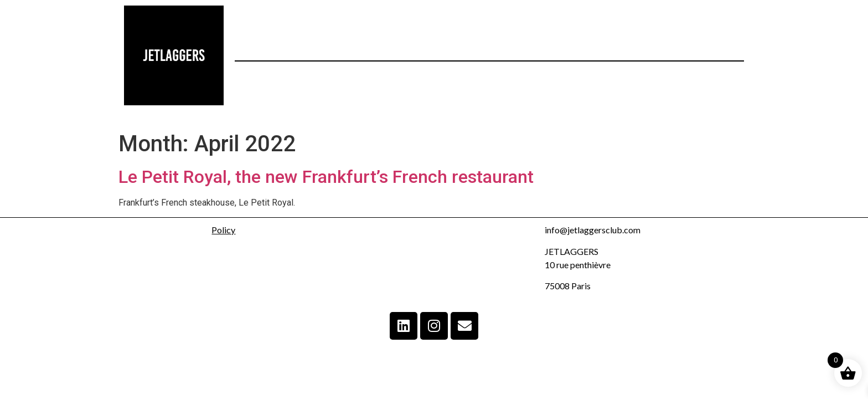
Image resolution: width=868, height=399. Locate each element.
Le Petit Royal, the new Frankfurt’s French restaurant (326, 177)
